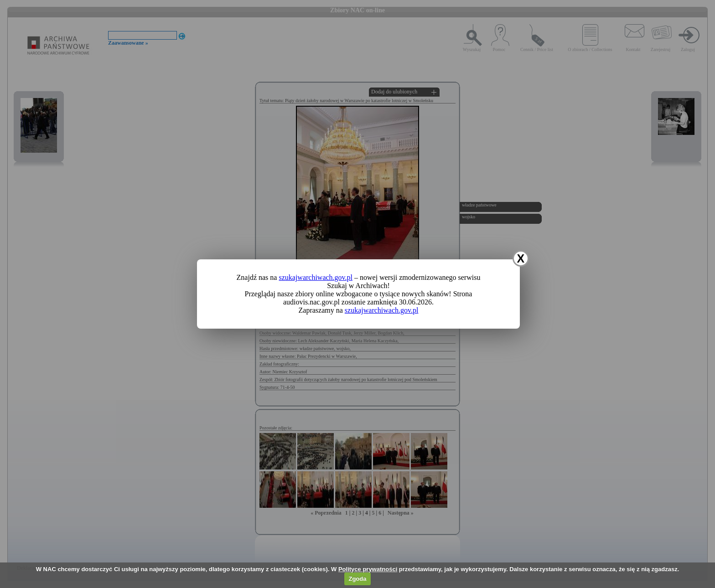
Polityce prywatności (368, 569)
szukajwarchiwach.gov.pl (316, 277)
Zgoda (357, 579)
